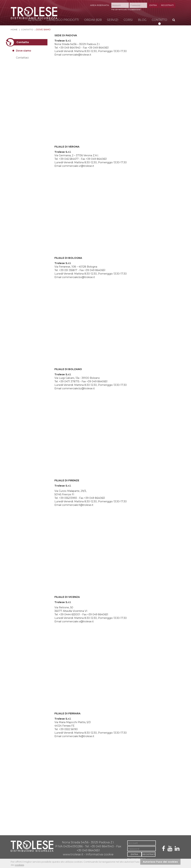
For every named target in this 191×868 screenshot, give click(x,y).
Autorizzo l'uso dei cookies (160, 862)
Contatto (159, 20)
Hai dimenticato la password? (126, 9)
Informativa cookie (100, 854)
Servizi (113, 20)
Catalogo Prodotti (63, 20)
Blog (142, 20)
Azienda (35, 20)
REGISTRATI (167, 5)
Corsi (128, 20)
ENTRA (153, 5)
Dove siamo (43, 30)
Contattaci (22, 58)
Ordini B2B (93, 20)
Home (14, 30)
